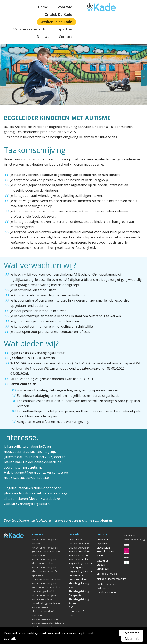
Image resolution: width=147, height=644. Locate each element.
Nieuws (43, 37)
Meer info (132, 639)
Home (43, 7)
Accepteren (131, 633)
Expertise (64, 29)
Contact (65, 37)
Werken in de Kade (56, 22)
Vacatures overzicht (30, 29)
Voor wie (65, 7)
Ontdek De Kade (58, 14)
